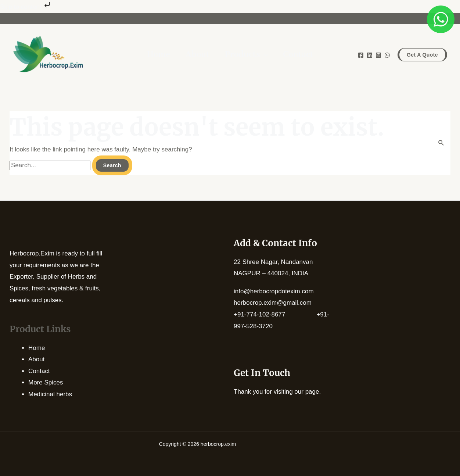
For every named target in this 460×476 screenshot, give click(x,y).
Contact (39, 371)
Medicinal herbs (50, 394)
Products (242, 55)
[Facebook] (361, 55)
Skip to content (26, 7)
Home (37, 348)
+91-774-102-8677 (275, 314)
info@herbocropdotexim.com (274, 291)
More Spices (46, 382)
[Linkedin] (370, 55)
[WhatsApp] (387, 55)
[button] (422, 55)
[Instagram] (378, 55)
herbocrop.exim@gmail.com (273, 303)
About (36, 359)
